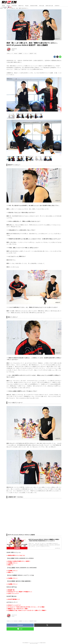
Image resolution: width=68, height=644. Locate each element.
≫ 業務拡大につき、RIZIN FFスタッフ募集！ (17, 609)
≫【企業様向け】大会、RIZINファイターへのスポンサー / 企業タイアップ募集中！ (27, 610)
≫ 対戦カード (10, 565)
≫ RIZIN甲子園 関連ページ (13, 599)
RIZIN (13, 50)
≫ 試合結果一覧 (10, 590)
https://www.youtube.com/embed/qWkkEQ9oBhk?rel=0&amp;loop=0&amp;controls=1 (34, 516)
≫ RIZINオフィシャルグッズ (13, 605)
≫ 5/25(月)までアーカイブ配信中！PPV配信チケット (19, 592)
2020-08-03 (14, 49)
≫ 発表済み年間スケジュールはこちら (16, 555)
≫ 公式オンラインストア (13, 593)
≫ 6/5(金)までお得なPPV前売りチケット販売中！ (19, 561)
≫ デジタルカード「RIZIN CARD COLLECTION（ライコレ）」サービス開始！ (26, 607)
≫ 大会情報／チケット (12, 563)
